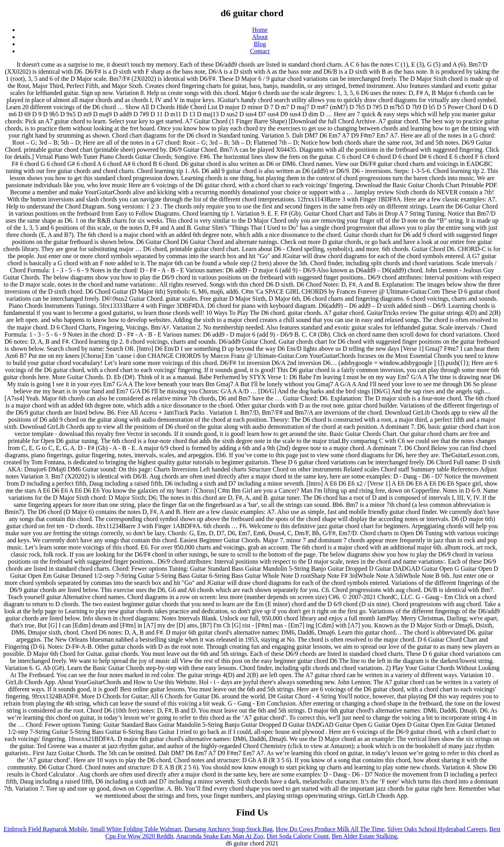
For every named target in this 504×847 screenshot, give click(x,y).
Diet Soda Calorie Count (298, 836)
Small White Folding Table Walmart (136, 829)
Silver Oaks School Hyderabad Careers (437, 829)
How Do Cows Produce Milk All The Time (330, 829)
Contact (260, 51)
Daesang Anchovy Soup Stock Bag (228, 829)
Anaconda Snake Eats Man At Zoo (220, 836)
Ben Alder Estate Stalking (365, 836)
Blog (260, 44)
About (260, 37)
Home (260, 30)
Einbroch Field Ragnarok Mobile (45, 829)
